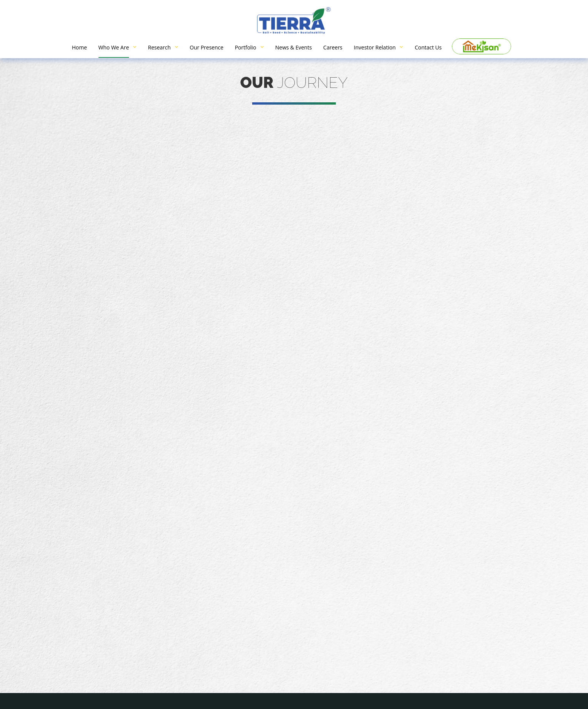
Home (79, 47)
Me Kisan (482, 46)
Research (159, 47)
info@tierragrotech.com (184, 625)
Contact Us (428, 47)
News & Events (294, 47)
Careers (333, 47)
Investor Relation (375, 47)
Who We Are (114, 47)
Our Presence (207, 47)
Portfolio (245, 47)
